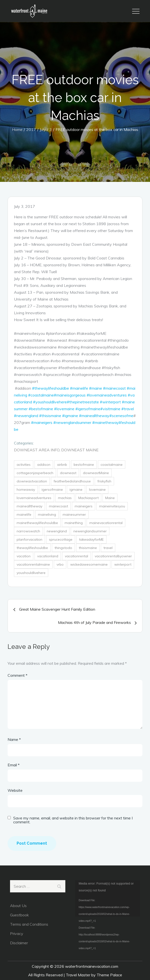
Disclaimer (19, 943)
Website (15, 790)
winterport (123, 564)
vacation (24, 556)
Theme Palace (109, 975)
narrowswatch (28, 531)
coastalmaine (112, 465)
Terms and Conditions (29, 924)
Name (14, 739)
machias (65, 498)
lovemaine (97, 490)
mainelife (24, 514)
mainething (74, 523)
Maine (110, 498)
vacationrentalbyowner (113, 556)
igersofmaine (52, 490)
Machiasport (88, 498)
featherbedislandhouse (72, 481)
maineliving (47, 514)
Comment (17, 675)
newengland (57, 531)
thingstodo (63, 548)
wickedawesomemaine (89, 564)
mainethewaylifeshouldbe (37, 523)
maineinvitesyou (112, 506)
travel (108, 548)
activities (24, 465)
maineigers (84, 506)
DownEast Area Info (37, 450)
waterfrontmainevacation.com (92, 966)
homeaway (26, 490)
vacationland (48, 556)
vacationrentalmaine (33, 564)
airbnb (62, 465)
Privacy (17, 933)
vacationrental (76, 556)
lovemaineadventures (34, 498)
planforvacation (29, 539)
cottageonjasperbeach (35, 473)
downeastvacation (32, 481)
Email (14, 765)
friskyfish (104, 481)
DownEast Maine (80, 450)
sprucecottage (61, 539)
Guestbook (19, 915)
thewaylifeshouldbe (32, 548)
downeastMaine (96, 473)
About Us (18, 906)
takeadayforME (91, 539)
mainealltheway (29, 506)
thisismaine (88, 548)
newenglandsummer (90, 531)
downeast (68, 473)
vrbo (60, 564)
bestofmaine (84, 465)
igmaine (76, 490)
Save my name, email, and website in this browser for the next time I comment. (73, 820)
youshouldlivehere (31, 573)
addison (44, 465)
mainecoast (58, 506)
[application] (108, 898)
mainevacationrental (106, 523)
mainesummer (74, 514)
